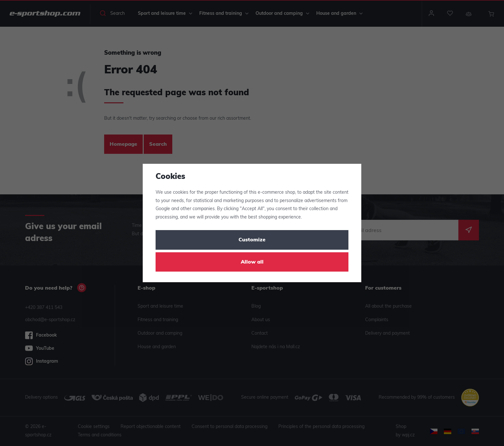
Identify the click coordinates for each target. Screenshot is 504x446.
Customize (252, 240)
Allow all (252, 262)
